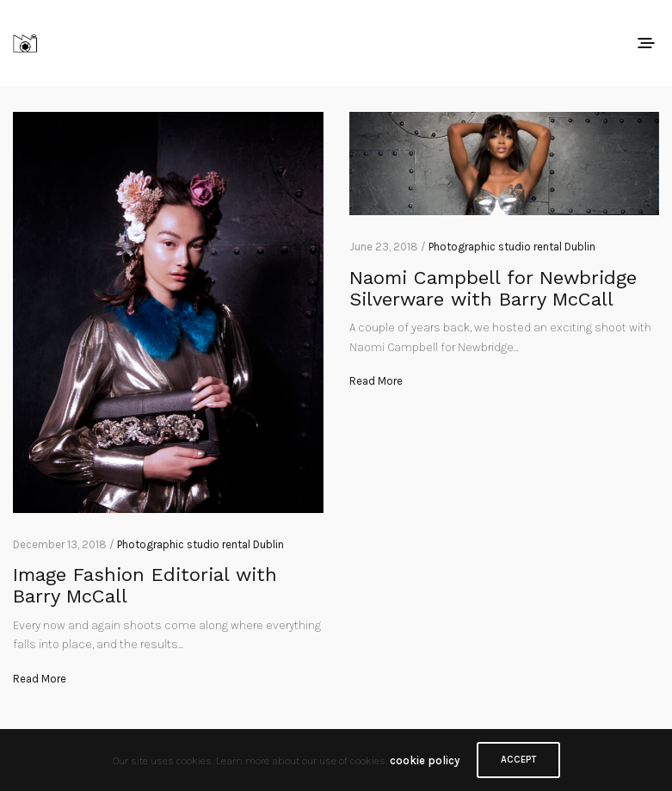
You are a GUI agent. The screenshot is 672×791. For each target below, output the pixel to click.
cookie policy (425, 760)
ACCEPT (518, 760)
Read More (40, 679)
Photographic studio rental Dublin (200, 544)
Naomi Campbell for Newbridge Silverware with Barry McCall (493, 288)
